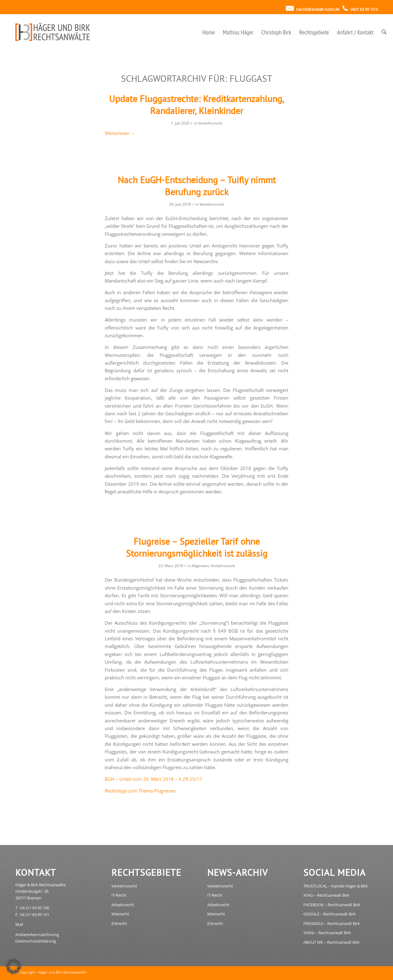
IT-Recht (119, 895)
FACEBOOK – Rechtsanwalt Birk (332, 905)
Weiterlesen (120, 133)
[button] (14, 966)
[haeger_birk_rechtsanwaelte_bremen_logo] (54, 32)
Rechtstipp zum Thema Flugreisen (140, 791)
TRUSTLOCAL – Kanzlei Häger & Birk (336, 886)
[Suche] (384, 32)
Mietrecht (120, 914)
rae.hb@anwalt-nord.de (317, 9)
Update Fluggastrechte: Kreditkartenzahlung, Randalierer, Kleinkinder (197, 105)
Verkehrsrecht (210, 123)
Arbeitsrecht (123, 905)
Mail (19, 924)
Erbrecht (119, 923)
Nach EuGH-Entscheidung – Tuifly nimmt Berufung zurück (197, 186)
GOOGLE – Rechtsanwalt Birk (330, 914)
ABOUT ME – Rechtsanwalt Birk (331, 942)
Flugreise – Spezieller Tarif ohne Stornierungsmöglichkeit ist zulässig (197, 547)
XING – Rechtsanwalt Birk (326, 895)
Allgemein (200, 566)
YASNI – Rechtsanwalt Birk (327, 933)
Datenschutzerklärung (36, 941)
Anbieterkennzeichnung (37, 935)
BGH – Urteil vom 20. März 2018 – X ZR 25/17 (154, 779)
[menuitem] (209, 32)
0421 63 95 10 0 (364, 9)
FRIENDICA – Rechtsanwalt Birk (332, 923)
